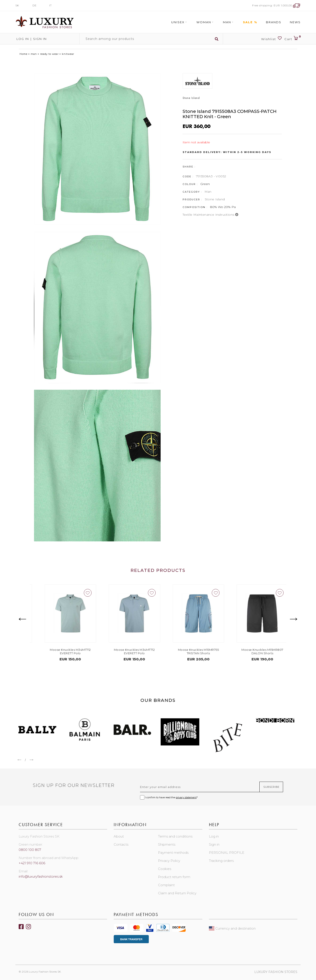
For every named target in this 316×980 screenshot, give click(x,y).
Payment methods (173, 853)
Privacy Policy (169, 861)
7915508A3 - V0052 (211, 176)
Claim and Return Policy (177, 893)
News (295, 22)
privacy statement (186, 797)
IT (50, 5)
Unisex (180, 22)
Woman (205, 22)
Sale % (250, 22)
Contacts (121, 844)
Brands (274, 22)
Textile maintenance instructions (211, 215)
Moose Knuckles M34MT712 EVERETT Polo (126, 651)
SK (17, 5)
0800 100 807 (30, 850)
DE (35, 5)
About (119, 836)
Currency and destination (232, 928)
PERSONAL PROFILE (227, 853)
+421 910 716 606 (32, 863)
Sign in (40, 39)
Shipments (167, 844)
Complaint (166, 885)
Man (229, 22)
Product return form (174, 877)
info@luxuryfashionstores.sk (41, 876)
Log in (22, 39)
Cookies (165, 869)
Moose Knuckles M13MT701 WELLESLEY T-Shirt (62, 651)
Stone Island (215, 199)
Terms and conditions (175, 836)
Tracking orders (221, 861)
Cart (293, 38)
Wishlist (272, 38)
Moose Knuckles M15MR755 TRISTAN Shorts (254, 651)
